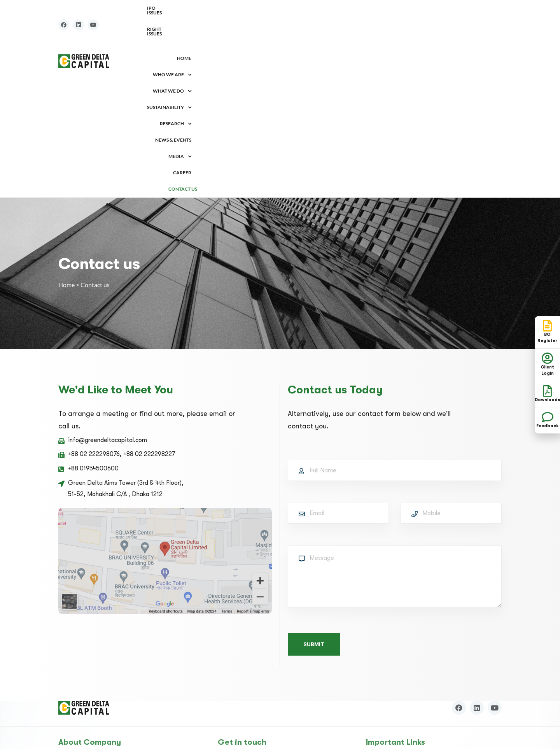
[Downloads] (548, 391)
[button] (221, 35)
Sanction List (389, 710)
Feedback (548, 426)
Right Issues (487, 8)
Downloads (381, 686)
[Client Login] (548, 358)
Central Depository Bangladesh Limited (418, 640)
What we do (265, 35)
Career (458, 35)
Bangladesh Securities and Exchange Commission (431, 628)
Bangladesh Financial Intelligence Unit (416, 698)
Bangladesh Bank (388, 616)
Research (356, 35)
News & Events (396, 35)
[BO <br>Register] (548, 326)
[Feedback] (548, 417)
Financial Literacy (389, 675)
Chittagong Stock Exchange (403, 663)
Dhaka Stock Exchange (395, 651)
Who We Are (221, 35)
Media (431, 35)
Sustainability (313, 35)
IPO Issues (454, 8)
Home (189, 35)
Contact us (487, 35)
